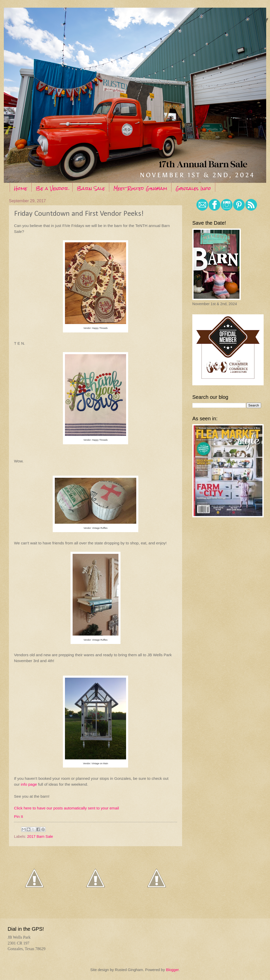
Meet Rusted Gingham (140, 188)
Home (21, 188)
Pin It (18, 816)
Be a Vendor (52, 188)
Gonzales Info (193, 188)
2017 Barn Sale (40, 836)
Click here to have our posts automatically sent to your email (66, 808)
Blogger (172, 970)
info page (29, 784)
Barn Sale (91, 188)
